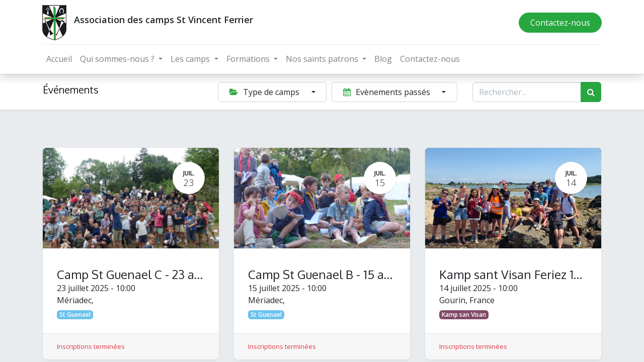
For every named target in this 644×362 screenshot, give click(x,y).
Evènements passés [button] (388, 92)
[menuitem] (60, 59)
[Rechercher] (591, 92)
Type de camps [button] (265, 92)
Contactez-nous (560, 23)
